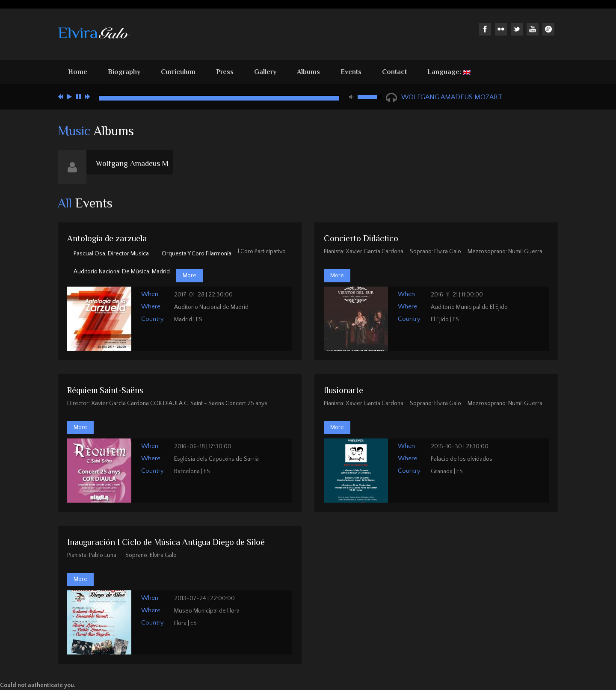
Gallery (265, 72)
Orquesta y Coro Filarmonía (197, 254)
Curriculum (178, 72)
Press (225, 72)
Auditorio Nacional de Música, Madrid (122, 272)
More (190, 275)
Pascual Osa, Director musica (111, 254)
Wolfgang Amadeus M (132, 163)
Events (351, 72)
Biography (124, 72)
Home (78, 72)
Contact (394, 72)
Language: (449, 72)
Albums (308, 72)
